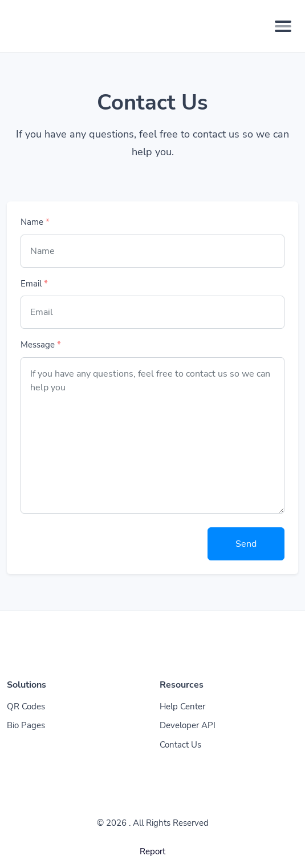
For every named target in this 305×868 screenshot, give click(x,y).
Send (246, 544)
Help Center (182, 706)
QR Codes (26, 706)
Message (41, 345)
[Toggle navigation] (283, 26)
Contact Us (180, 745)
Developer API (188, 725)
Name (35, 222)
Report (152, 851)
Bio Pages (26, 725)
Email (34, 284)
